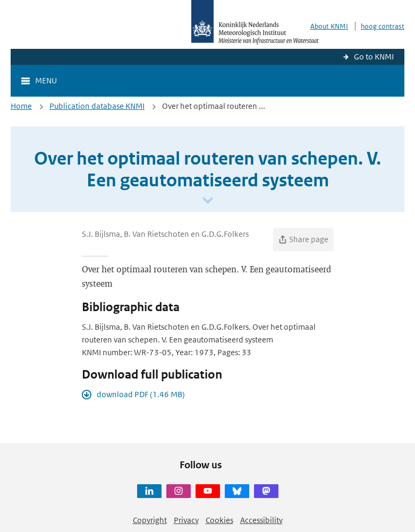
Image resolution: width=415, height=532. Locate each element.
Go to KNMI (374, 57)
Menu (46, 80)
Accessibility (261, 520)
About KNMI (329, 26)
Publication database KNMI (97, 106)
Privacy (186, 520)
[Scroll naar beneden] (208, 201)
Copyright (150, 520)
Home (21, 106)
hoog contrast (383, 26)
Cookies (219, 520)
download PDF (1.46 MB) (141, 394)
